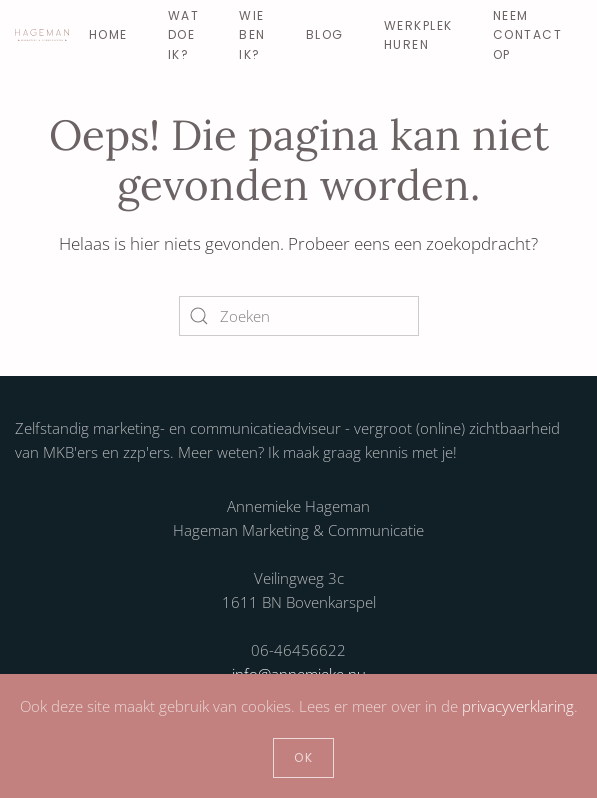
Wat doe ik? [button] (184, 34)
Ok (303, 757)
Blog (325, 34)
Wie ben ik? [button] (252, 34)
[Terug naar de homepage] (42, 35)
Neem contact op (528, 34)
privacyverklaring (518, 706)
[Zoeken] (299, 316)
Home (108, 34)
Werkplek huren (418, 35)
